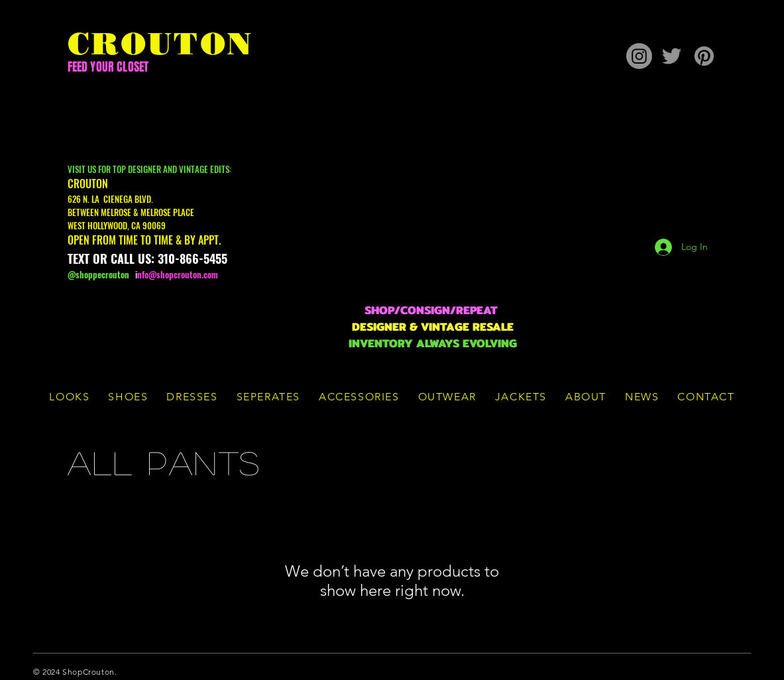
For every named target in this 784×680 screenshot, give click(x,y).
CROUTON (161, 44)
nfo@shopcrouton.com (178, 274)
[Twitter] (672, 56)
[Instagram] (639, 56)
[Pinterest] (704, 56)
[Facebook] (690, 672)
